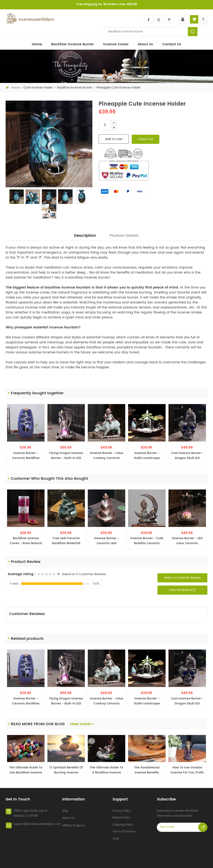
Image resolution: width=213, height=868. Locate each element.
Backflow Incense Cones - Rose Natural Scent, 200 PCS (26, 541)
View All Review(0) (183, 590)
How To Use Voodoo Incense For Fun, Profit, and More (187, 770)
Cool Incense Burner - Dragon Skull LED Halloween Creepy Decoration (187, 456)
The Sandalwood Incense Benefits (147, 770)
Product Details (124, 236)
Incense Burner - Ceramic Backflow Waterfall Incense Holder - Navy (26, 456)
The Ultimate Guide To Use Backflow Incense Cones (26, 770)
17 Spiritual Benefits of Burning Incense (66, 770)
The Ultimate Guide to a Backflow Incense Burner (106, 770)
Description (85, 236)
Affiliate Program (74, 824)
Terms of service (124, 830)
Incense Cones (116, 44)
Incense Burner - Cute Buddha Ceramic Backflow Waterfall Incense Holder (147, 541)
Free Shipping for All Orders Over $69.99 (107, 4)
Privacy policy (122, 809)
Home (37, 44)
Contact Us (172, 44)
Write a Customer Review (182, 578)
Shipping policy (123, 823)
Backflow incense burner (72, 44)
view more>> (82, 724)
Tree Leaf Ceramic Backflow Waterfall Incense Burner (66, 541)
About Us (145, 44)
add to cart (114, 139)
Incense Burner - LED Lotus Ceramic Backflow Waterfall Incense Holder (187, 541)
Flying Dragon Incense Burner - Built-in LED (66, 456)
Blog (65, 809)
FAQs (116, 837)
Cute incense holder (38, 88)
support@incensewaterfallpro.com (37, 822)
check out (146, 139)
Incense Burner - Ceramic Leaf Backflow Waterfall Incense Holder (106, 541)
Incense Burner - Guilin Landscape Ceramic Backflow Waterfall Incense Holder (147, 456)
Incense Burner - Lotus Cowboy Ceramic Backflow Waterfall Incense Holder (107, 456)
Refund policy (121, 816)
